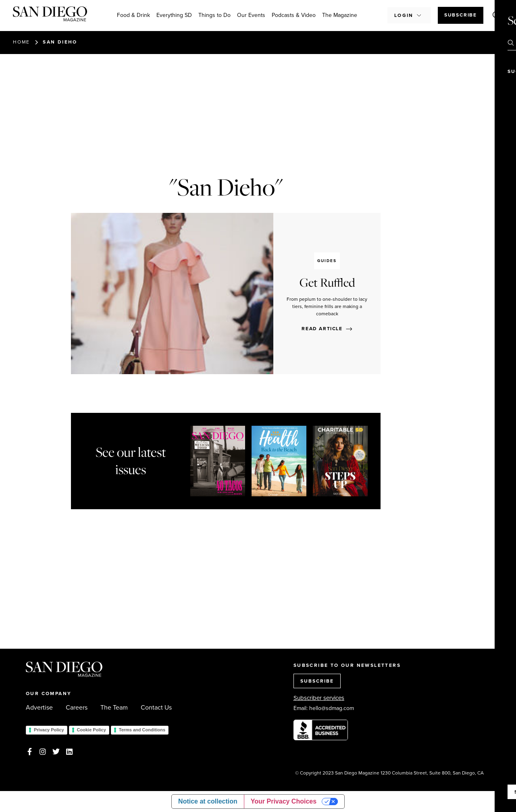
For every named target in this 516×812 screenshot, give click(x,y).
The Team (114, 708)
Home (21, 42)
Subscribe (461, 15)
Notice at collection (208, 801)
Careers (77, 708)
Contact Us (156, 708)
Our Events (251, 15)
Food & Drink (133, 15)
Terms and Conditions (142, 730)
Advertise (39, 708)
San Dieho (60, 42)
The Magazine (340, 15)
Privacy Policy (49, 730)
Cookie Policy (92, 730)
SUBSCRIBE (317, 681)
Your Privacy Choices (284, 801)
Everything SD (174, 15)
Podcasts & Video (294, 15)
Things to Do (214, 15)
